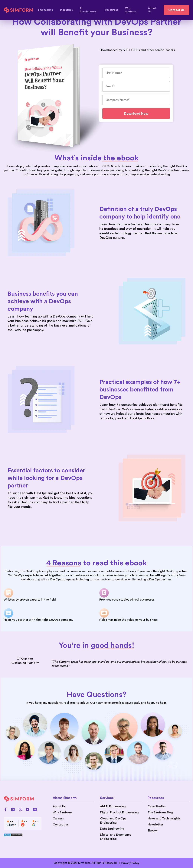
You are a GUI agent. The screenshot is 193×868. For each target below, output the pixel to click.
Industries (68, 10)
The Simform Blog (160, 812)
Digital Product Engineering (119, 812)
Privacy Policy (130, 863)
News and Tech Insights (164, 819)
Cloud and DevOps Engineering (113, 821)
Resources (113, 10)
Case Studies (157, 806)
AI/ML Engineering (113, 806)
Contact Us (176, 10)
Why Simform (135, 10)
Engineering (47, 10)
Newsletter (155, 825)
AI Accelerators (91, 10)
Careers (58, 819)
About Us (152, 10)
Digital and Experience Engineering (116, 837)
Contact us (61, 825)
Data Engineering (112, 829)
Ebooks (153, 831)
